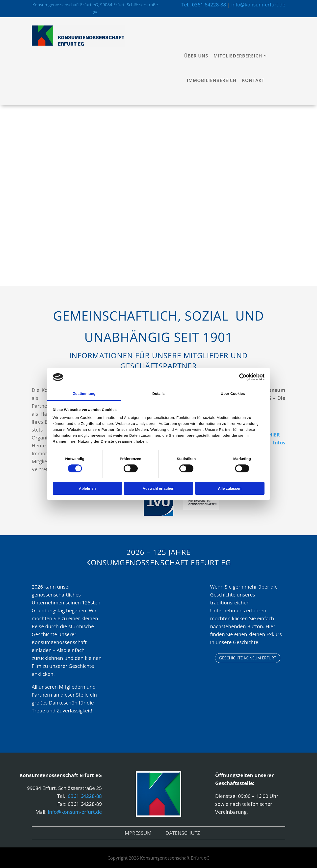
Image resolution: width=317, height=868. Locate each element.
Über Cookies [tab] (233, 393)
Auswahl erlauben (158, 488)
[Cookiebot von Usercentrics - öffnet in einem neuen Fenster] (243, 377)
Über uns (196, 56)
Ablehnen (87, 488)
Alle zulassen (230, 488)
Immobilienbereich (212, 80)
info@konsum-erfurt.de (258, 5)
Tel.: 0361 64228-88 (204, 5)
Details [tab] (158, 393)
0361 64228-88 (85, 796)
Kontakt (253, 80)
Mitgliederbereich (238, 56)
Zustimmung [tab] (84, 393)
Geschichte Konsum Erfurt (248, 658)
